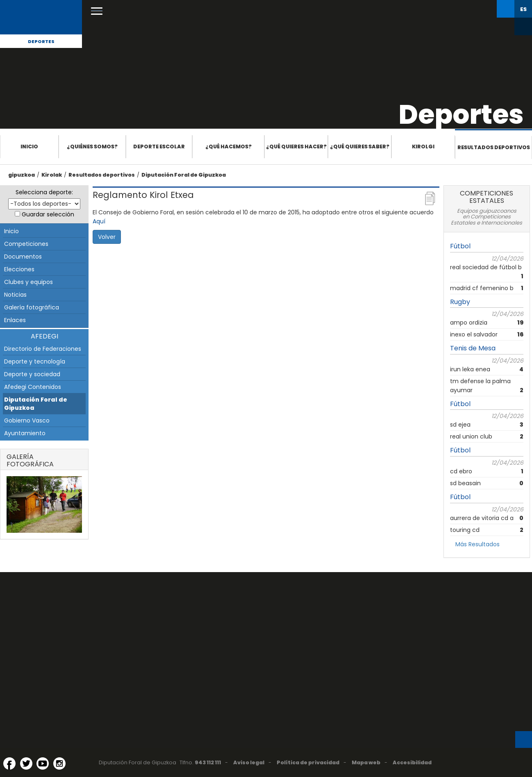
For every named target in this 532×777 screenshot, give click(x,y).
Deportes (41, 41)
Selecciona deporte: (44, 192)
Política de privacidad (308, 762)
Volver (107, 237)
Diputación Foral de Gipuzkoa (184, 175)
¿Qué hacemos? (228, 147)
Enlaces (15, 320)
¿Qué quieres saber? (360, 147)
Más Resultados (477, 544)
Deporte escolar (159, 147)
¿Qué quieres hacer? (296, 147)
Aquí (99, 221)
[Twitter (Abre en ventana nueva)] (26, 763)
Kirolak (52, 175)
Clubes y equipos (28, 282)
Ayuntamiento (25, 433)
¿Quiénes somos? (92, 147)
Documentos (23, 257)
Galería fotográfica (32, 307)
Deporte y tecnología (35, 361)
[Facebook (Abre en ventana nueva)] (9, 763)
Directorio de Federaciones (43, 349)
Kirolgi (423, 147)
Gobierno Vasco (27, 420)
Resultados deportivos (494, 147)
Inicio (29, 147)
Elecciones (19, 269)
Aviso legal (249, 762)
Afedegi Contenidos (33, 387)
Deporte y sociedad (32, 374)
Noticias (15, 295)
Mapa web (366, 762)
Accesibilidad (412, 762)
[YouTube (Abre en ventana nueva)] (43, 763)
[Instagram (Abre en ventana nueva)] (59, 763)
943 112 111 (208, 762)
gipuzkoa (22, 175)
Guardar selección (48, 214)
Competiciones (26, 244)
